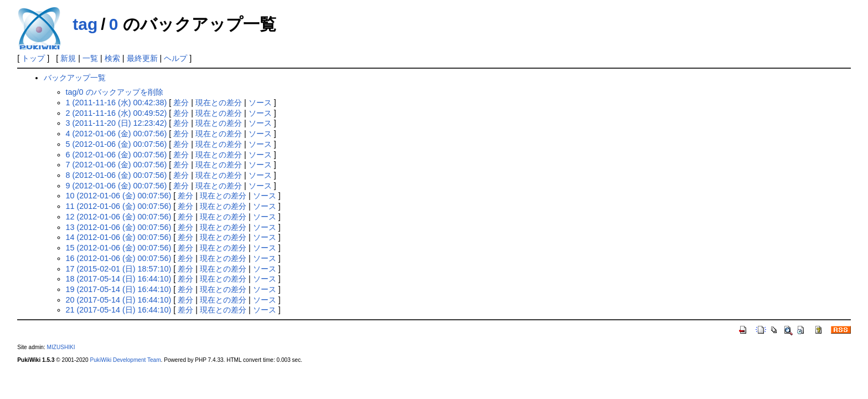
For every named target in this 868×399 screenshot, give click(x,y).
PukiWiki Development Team (126, 360)
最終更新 (142, 58)
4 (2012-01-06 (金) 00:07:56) (117, 134)
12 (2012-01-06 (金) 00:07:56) (119, 217)
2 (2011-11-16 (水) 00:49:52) (117, 113)
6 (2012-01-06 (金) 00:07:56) (117, 155)
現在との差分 (219, 103)
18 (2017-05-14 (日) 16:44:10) (119, 279)
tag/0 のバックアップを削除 (115, 92)
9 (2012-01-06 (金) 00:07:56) (117, 186)
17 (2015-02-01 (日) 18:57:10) (119, 269)
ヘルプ (175, 58)
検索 (112, 58)
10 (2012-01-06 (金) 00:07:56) (119, 196)
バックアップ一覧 (75, 78)
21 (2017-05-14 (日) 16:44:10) (119, 310)
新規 (68, 58)
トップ (33, 58)
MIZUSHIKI (61, 347)
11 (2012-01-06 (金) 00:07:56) (119, 206)
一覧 (90, 58)
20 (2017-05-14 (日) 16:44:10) (119, 300)
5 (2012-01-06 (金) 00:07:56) (117, 144)
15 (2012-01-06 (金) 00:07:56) (119, 248)
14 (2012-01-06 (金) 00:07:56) (119, 237)
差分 (181, 103)
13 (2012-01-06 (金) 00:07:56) (119, 227)
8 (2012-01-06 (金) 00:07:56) (117, 175)
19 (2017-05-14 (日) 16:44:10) (119, 289)
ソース (260, 103)
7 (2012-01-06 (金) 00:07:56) (117, 165)
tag (85, 24)
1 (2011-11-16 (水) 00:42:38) (117, 103)
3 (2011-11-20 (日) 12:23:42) (117, 123)
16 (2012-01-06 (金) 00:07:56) (119, 258)
